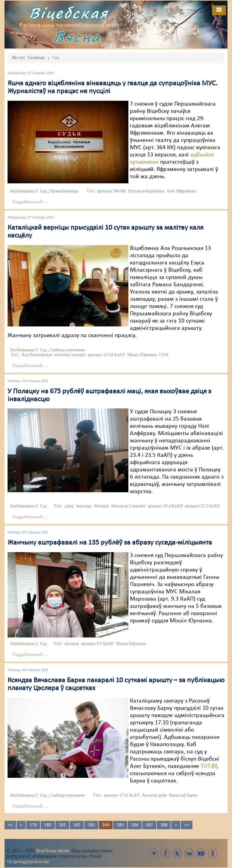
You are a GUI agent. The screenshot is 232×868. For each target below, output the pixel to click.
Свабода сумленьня (67, 350)
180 (48, 825)
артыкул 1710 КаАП (122, 795)
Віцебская (69, 13)
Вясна (77, 37)
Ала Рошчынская (37, 355)
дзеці (69, 506)
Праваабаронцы (64, 191)
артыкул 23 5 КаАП (202, 506)
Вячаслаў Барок (183, 795)
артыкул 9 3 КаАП (97, 644)
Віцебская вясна (52, 851)
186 (135, 825)
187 (149, 825)
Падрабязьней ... (30, 202)
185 (120, 825)
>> (187, 825)
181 (62, 825)
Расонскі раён (154, 795)
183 (91, 825)
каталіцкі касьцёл (70, 355)
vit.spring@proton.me (28, 861)
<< (10, 825)
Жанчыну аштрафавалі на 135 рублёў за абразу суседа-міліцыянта (110, 543)
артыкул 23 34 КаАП (106, 355)
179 (33, 825)
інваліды (84, 506)
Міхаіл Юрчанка (142, 355)
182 (77, 825)
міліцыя (72, 644)
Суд (43, 191)
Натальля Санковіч (129, 506)
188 (164, 825)
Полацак (102, 506)
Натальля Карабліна (146, 191)
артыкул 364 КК (112, 191)
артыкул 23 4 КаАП (165, 506)
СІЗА (164, 355)
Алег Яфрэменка (182, 191)
